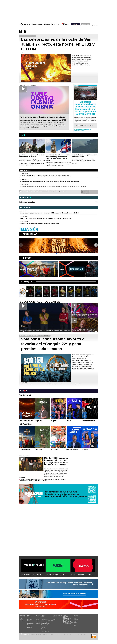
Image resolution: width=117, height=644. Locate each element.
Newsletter (76, 615)
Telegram (76, 621)
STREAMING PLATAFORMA (31, 575)
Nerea (79, 296)
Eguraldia (38, 623)
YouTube (75, 624)
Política (37, 619)
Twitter (75, 618)
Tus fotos (85, 191)
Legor (54, 296)
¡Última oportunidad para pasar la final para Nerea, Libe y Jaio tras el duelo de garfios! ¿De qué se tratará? (45, 331)
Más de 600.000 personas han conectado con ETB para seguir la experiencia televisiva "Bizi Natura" (56, 461)
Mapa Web (83, 635)
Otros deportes (44, 630)
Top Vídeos (56, 617)
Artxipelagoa (30, 627)
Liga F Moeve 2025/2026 (46, 619)
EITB (23, 32)
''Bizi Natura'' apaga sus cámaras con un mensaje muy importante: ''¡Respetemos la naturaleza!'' (31, 480)
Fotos (55, 618)
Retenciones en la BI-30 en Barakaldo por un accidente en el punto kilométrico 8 (46, 176)
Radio (53, 24)
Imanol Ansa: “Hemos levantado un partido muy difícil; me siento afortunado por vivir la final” (49, 213)
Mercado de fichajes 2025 (46, 623)
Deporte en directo (45, 631)
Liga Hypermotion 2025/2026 (47, 621)
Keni (62, 296)
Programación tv (23, 617)
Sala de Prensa (67, 624)
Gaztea (28, 621)
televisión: (23, 615)
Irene (30, 296)
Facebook (76, 617)
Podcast (29, 626)
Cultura (37, 621)
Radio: (29, 615)
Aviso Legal (48, 635)
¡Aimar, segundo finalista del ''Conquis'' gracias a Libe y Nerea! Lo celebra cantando (85, 315)
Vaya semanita (23, 621)
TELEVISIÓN (28, 230)
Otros (57, 24)
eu (95, 25)
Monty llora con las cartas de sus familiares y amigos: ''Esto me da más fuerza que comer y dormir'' (84, 331)
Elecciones (66, 619)
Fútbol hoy (43, 617)
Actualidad (38, 617)
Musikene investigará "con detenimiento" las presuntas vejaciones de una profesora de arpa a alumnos (53, 187)
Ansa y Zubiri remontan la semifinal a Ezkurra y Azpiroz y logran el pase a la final (46, 218)
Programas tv (22, 618)
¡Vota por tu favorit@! (27, 384)
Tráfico (65, 617)
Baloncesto (43, 629)
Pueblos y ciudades (68, 623)
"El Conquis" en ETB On (77, 384)
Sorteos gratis (67, 618)
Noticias (34, 24)
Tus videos (85, 193)
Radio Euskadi (30, 618)
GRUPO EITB (86, 24)
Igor (87, 296)
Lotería (65, 621)
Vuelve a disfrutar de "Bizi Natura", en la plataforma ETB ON (54, 480)
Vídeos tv (22, 619)
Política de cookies (55, 635)
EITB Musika (30, 622)
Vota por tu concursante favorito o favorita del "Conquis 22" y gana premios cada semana (53, 344)
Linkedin (75, 622)
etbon (29, 258)
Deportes (40, 24)
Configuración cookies (64, 635)
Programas (29, 625)
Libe (71, 296)
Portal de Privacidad (40, 635)
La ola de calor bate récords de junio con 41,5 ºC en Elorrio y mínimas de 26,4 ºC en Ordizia (49, 181)
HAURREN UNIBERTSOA (55, 575)
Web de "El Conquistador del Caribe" (55, 384)
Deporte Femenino (45, 625)
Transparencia (73, 635)
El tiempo (65, 616)
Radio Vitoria (30, 619)
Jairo (95, 296)
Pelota (42, 626)
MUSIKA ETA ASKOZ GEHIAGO (82, 575)
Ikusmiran (38, 622)
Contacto (79, 635)
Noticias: (38, 615)
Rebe (46, 296)
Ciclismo (43, 627)
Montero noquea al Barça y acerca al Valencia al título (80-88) (40, 224)
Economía (38, 618)
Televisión (47, 24)
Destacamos (30, 234)
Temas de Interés (67, 622)
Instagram (76, 620)
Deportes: (44, 615)
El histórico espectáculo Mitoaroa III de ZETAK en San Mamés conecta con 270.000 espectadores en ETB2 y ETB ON (85, 108)
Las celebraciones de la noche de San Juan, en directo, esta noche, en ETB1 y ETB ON (58, 44)
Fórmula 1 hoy (44, 622)
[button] (57, 254)
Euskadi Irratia (30, 617)
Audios (55, 619)
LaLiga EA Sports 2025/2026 (47, 618)
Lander (38, 296)
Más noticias (25, 170)
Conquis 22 (29, 282)
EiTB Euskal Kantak (31, 623)
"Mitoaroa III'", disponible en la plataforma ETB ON (82, 130)
